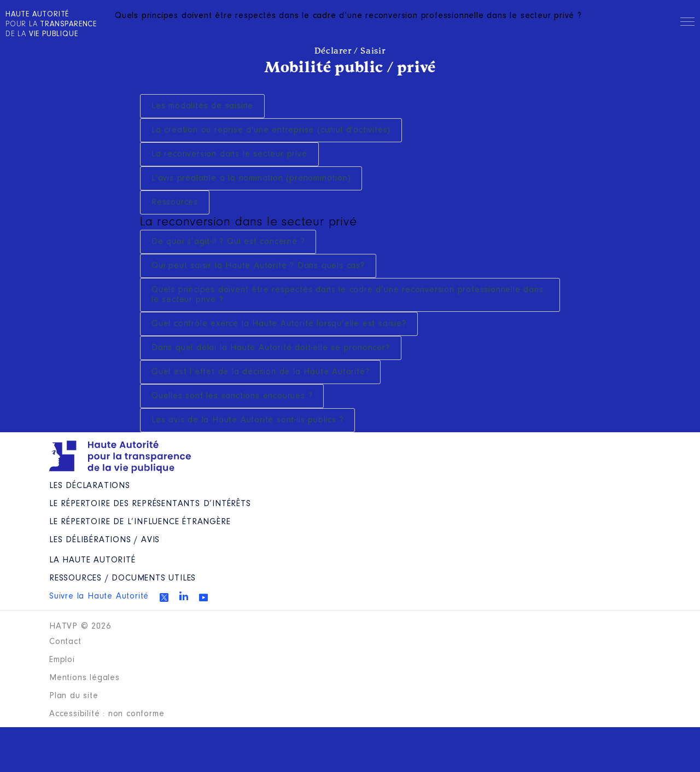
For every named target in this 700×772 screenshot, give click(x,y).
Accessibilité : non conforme (107, 714)
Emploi (62, 660)
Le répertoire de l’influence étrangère (140, 522)
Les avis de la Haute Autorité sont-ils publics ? (247, 420)
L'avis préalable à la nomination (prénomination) (251, 178)
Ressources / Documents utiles (122, 578)
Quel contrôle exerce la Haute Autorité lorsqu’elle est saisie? (279, 324)
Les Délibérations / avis (104, 540)
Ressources (175, 202)
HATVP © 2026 (80, 626)
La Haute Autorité (92, 560)
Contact (65, 642)
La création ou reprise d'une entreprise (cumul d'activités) (271, 130)
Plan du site (74, 696)
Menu (687, 24)
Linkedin (184, 596)
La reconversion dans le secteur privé (229, 154)
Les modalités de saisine (202, 106)
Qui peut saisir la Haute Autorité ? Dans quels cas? (258, 266)
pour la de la (51, 25)
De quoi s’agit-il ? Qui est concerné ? (228, 242)
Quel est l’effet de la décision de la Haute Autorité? (260, 372)
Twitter (164, 597)
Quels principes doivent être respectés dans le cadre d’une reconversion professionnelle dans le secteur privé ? (348, 295)
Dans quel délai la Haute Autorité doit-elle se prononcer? (271, 348)
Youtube (203, 597)
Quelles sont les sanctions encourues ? (232, 396)
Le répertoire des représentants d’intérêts (150, 504)
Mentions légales (84, 678)
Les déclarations (90, 486)
